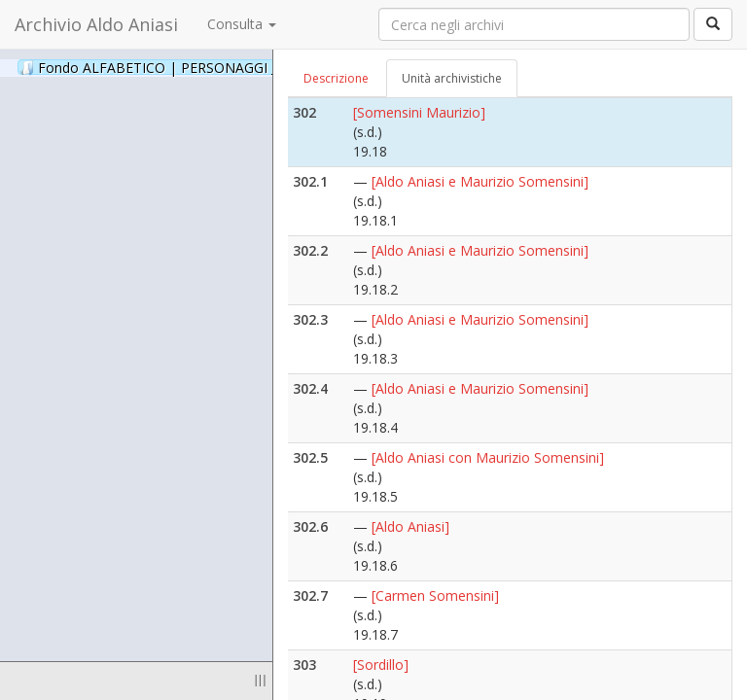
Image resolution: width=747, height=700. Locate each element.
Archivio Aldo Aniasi (96, 24)
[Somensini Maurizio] (419, 112)
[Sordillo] (381, 665)
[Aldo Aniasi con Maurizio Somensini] (488, 457)
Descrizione (336, 78)
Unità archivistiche (452, 78)
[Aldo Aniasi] (410, 526)
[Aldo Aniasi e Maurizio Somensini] (480, 181)
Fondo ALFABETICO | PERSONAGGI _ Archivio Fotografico (236, 67)
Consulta (242, 24)
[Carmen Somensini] (435, 595)
